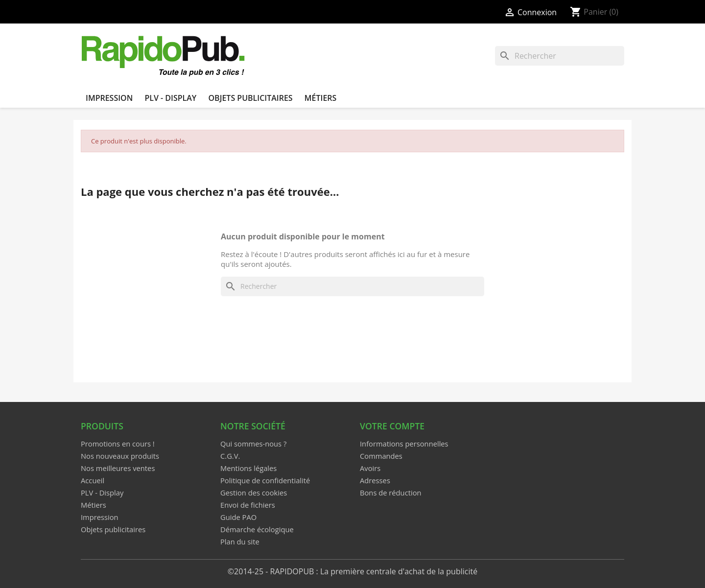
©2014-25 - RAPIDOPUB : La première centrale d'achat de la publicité (352, 571)
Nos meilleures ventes (118, 468)
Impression (109, 98)
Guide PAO (238, 517)
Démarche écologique (257, 529)
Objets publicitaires (250, 98)
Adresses (375, 480)
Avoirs (370, 468)
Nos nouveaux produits (120, 456)
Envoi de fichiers (248, 505)
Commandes (381, 456)
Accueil (93, 480)
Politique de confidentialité (265, 480)
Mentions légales (248, 468)
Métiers (321, 98)
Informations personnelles (404, 444)
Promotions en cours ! (118, 444)
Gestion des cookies (254, 493)
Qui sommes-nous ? (253, 444)
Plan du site (240, 541)
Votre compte (392, 426)
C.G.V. (230, 456)
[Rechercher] (560, 56)
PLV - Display (170, 98)
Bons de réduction (391, 493)
